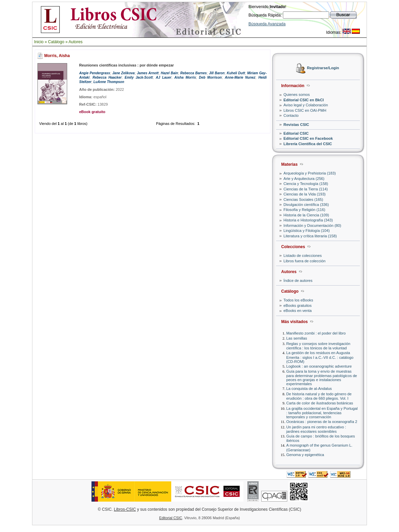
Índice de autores (298, 281)
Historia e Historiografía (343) (308, 220)
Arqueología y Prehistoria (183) (310, 173)
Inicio (39, 42)
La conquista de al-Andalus (309, 389)
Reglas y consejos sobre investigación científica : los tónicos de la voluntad (318, 346)
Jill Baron (217, 73)
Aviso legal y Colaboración (306, 105)
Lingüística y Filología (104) (307, 231)
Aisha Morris (185, 77)
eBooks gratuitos (298, 305)
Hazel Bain (169, 73)
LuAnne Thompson (109, 82)
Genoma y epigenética (305, 455)
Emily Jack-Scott (139, 77)
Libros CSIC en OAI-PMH (305, 110)
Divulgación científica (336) (306, 205)
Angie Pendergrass (95, 73)
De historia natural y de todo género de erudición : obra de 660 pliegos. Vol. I (319, 396)
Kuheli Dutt (236, 73)
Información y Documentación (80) (312, 225)
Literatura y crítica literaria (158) (310, 236)
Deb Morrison (210, 77)
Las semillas (297, 338)
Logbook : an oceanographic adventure (319, 366)
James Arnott (148, 73)
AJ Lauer (164, 77)
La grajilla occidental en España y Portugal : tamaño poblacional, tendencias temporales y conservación (322, 413)
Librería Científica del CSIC (308, 144)
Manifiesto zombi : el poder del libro (316, 333)
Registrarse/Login (323, 68)
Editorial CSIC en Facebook (308, 138)
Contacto (291, 115)
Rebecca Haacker (107, 77)
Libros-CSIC (125, 509)
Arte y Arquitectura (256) (304, 179)
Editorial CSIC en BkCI (304, 100)
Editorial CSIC (296, 133)
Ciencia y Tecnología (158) (306, 184)
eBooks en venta (298, 311)
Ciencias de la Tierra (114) (306, 189)
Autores (75, 42)
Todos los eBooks (298, 300)
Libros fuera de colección (304, 261)
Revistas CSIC (296, 125)
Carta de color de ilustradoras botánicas (320, 403)
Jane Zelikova (124, 73)
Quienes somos (297, 95)
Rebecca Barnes (193, 73)
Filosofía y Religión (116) (304, 210)
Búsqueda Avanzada (267, 24)
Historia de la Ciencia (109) (306, 215)
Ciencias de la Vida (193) (305, 194)
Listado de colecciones (303, 256)
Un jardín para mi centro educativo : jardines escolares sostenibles (316, 429)
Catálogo (56, 42)
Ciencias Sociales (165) (303, 199)
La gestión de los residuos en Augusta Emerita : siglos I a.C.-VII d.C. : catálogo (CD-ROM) (320, 357)
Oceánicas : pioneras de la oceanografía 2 (322, 422)
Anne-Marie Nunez (240, 77)
